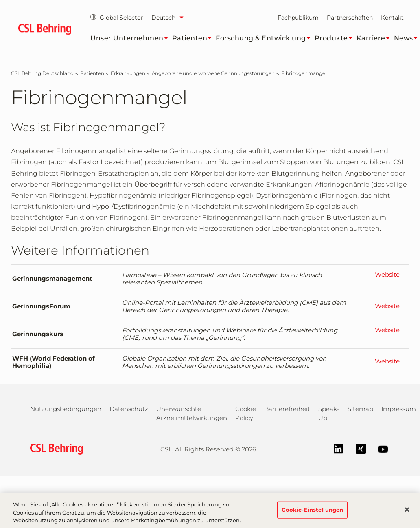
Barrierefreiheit (287, 409)
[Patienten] (92, 73)
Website (387, 275)
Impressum (399, 409)
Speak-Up (329, 413)
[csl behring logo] (55, 449)
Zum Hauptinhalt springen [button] (0, 0)
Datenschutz (129, 409)
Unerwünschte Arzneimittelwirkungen (192, 413)
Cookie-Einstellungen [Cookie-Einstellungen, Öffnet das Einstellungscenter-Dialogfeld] (313, 514)
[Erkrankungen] (128, 73)
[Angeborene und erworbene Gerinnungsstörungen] (213, 73)
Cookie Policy (246, 413)
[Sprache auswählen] (170, 18)
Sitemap (360, 409)
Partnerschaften (350, 18)
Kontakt (392, 18)
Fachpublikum (298, 18)
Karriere (375, 38)
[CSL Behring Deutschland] (42, 73)
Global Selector (117, 18)
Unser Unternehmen (131, 38)
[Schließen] (407, 515)
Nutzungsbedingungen (66, 409)
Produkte (336, 38)
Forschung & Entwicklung (265, 38)
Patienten (194, 38)
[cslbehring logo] (45, 31)
